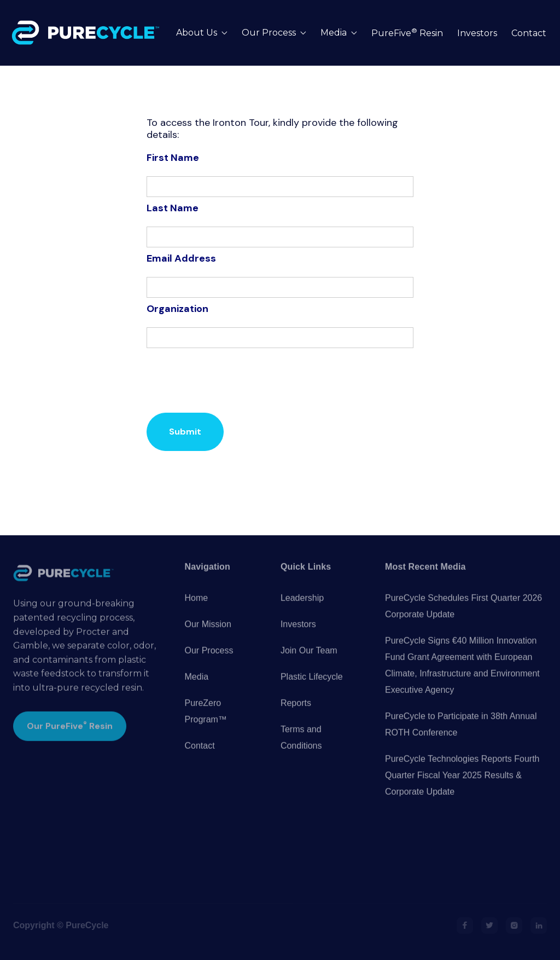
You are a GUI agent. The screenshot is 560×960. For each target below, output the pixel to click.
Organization (177, 309)
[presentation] (230, 380)
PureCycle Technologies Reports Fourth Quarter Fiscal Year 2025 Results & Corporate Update (462, 790)
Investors (477, 33)
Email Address (181, 258)
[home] (88, 33)
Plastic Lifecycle (312, 691)
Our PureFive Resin (70, 740)
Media (197, 691)
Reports (296, 717)
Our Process (209, 665)
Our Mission (208, 638)
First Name (173, 158)
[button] (202, 33)
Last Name (173, 208)
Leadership (302, 612)
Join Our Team (309, 665)
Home (197, 612)
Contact (529, 33)
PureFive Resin (407, 33)
